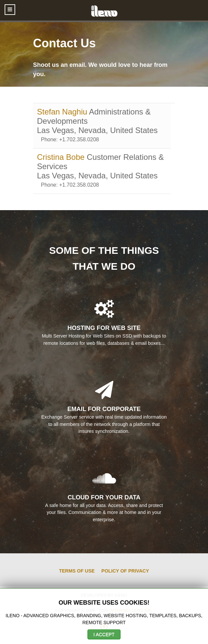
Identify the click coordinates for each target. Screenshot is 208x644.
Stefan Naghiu (63, 112)
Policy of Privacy (125, 571)
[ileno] (104, 10)
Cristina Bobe (62, 157)
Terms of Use (77, 571)
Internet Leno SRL (131, 610)
